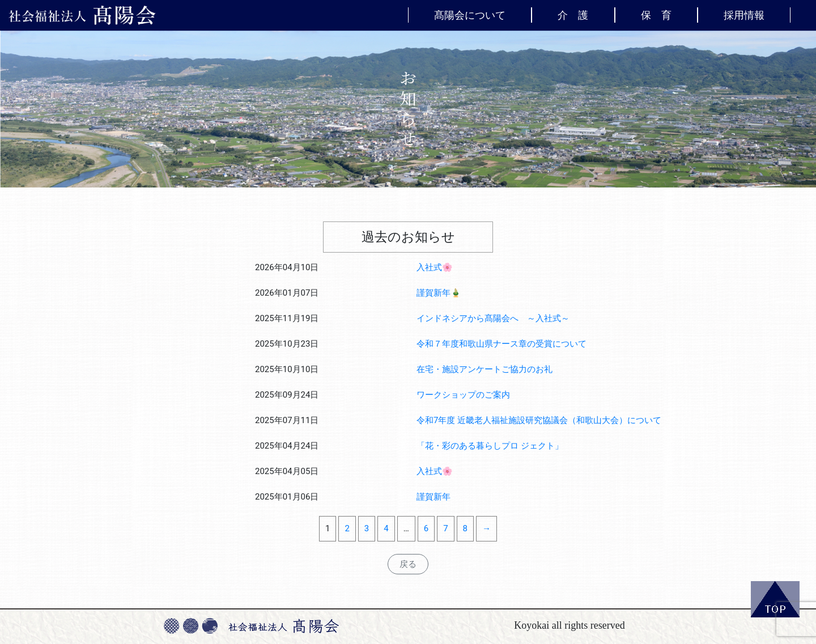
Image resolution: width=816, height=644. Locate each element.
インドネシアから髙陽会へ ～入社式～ (493, 318)
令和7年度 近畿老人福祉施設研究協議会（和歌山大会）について (539, 420)
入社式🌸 (435, 267)
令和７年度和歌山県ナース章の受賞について (501, 344)
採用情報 (744, 15)
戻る (408, 564)
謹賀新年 (433, 497)
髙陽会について (470, 15)
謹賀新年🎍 (439, 293)
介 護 (573, 15)
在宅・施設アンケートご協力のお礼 (484, 369)
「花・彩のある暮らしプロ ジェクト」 (490, 446)
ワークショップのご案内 (463, 395)
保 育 (656, 15)
